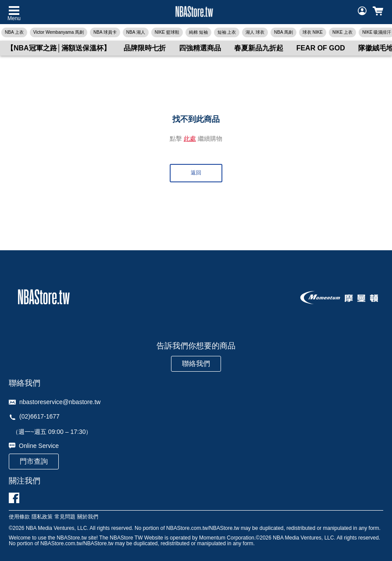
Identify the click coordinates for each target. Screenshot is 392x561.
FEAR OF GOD (321, 48)
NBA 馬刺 (283, 32)
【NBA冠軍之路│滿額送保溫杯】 (59, 48)
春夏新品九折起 (259, 48)
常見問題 (65, 517)
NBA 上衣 (14, 32)
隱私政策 (42, 517)
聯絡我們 (196, 364)
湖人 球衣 (255, 32)
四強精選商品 (200, 48)
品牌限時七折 (145, 48)
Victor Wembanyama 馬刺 (59, 32)
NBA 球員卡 (105, 32)
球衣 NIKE (313, 32)
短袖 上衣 (227, 32)
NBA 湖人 (136, 32)
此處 (190, 138)
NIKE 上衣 (342, 32)
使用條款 (19, 517)
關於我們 (88, 517)
